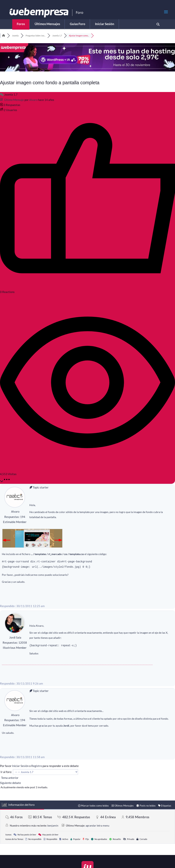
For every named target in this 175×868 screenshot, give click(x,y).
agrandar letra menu (97, 825)
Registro (37, 766)
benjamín (53, 825)
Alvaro (33, 100)
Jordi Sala (15, 637)
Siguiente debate (11, 783)
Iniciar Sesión (20, 766)
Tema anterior (9, 778)
